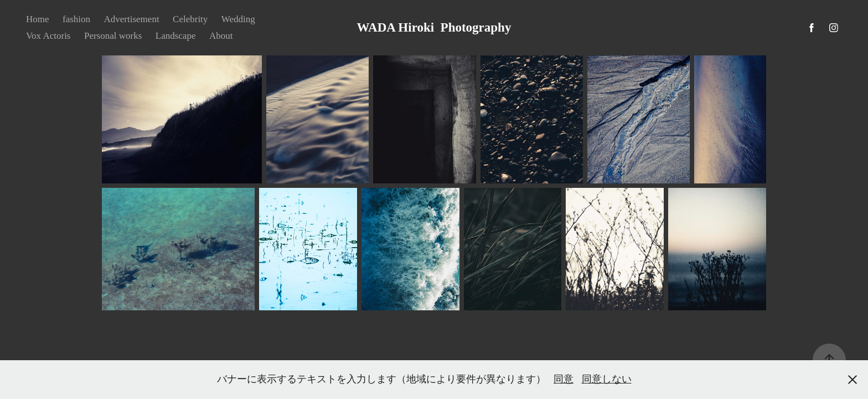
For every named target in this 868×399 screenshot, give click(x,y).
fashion (76, 19)
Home (38, 19)
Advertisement (132, 19)
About (221, 36)
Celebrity (190, 19)
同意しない (607, 379)
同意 (564, 379)
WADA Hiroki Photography (434, 27)
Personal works (113, 36)
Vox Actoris (48, 36)
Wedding (238, 19)
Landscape (176, 36)
